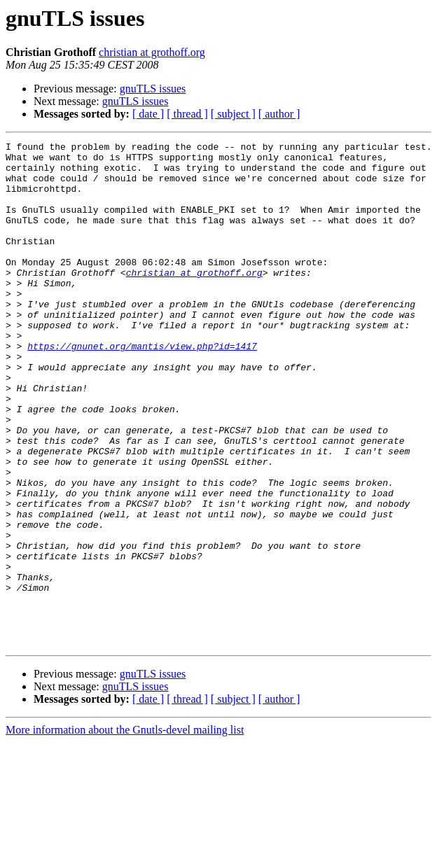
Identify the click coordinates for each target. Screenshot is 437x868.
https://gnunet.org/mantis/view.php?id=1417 (142, 388)
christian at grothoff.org (152, 52)
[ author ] (279, 114)
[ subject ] (233, 114)
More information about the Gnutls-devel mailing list (125, 831)
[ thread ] (187, 114)
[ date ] (148, 114)
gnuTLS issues (153, 89)
